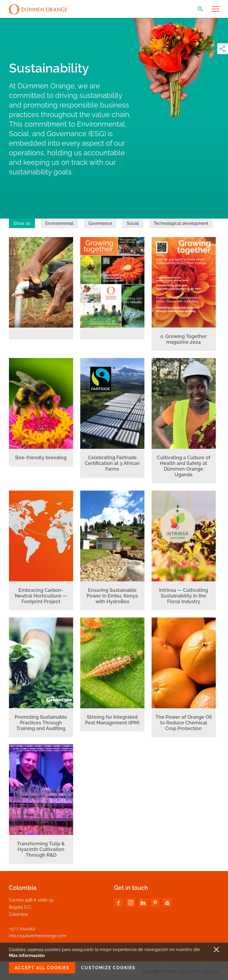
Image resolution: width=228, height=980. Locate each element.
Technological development (181, 223)
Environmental (59, 223)
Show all (22, 223)
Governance (100, 223)
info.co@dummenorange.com (38, 936)
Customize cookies (108, 968)
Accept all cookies (42, 968)
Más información (27, 956)
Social (133, 223)
